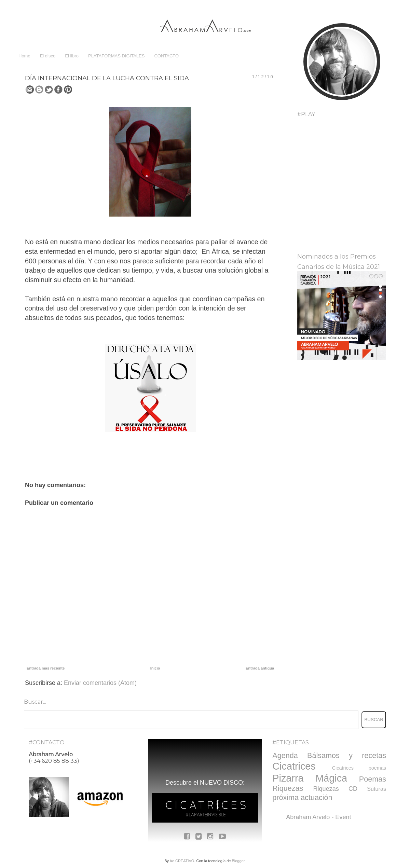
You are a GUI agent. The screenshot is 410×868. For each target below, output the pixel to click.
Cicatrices (294, 766)
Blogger (238, 861)
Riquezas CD (335, 789)
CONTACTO (166, 56)
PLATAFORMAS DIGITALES (116, 56)
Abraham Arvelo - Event (318, 817)
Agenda (285, 755)
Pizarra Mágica (310, 778)
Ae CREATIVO (182, 861)
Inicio (155, 668)
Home (24, 56)
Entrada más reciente (46, 668)
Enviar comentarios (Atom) (100, 683)
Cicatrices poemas (359, 768)
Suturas (377, 789)
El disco (48, 56)
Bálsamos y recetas (347, 755)
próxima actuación (302, 797)
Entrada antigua (260, 668)
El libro (72, 56)
